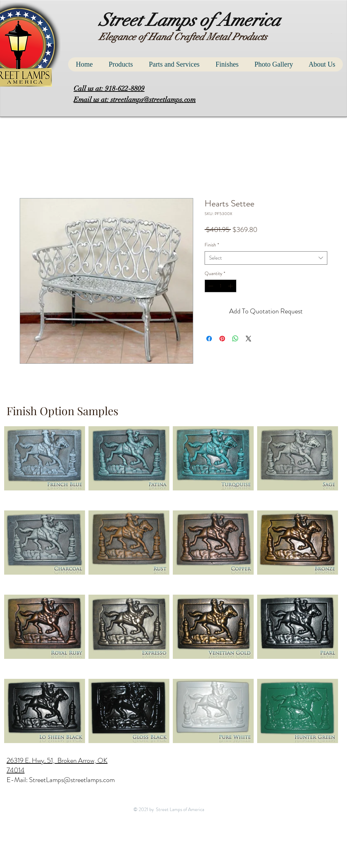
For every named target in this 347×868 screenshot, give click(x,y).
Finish (212, 245)
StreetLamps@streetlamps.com (72, 780)
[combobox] (266, 258)
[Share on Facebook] (209, 339)
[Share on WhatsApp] (235, 339)
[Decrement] (210, 286)
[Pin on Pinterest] (222, 339)
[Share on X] (248, 339)
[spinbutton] (221, 286)
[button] (332, 34)
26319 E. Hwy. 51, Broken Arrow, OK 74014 (57, 765)
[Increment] (231, 286)
